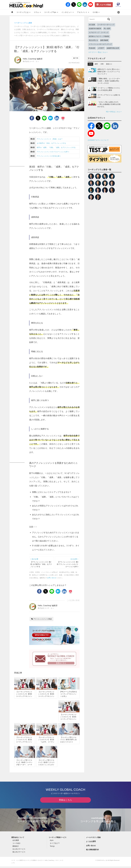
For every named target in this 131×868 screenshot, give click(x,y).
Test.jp (52, 848)
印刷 (76, 58)
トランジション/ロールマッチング (100, 44)
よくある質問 (91, 843)
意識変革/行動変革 (95, 29)
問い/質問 (107, 29)
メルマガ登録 (104, 5)
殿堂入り (109, 64)
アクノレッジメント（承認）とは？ (50, 139)
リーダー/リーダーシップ (106, 25)
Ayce (52, 842)
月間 (102, 64)
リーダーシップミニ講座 (23, 23)
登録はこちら (65, 802)
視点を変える (93, 40)
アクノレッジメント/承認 (41, 619)
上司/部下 (101, 48)
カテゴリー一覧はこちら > (98, 52)
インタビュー (68, 12)
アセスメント (83, 12)
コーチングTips (51, 12)
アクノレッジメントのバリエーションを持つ (53, 152)
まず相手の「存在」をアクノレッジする (51, 143)
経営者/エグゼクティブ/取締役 (99, 36)
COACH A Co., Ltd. (102, 862)
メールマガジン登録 (93, 839)
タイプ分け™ (55, 845)
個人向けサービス (19, 854)
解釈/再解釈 (104, 40)
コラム (37, 12)
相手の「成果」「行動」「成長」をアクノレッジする (56, 147)
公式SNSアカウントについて (98, 140)
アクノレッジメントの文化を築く (49, 156)
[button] (119, 12)
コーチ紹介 (16, 845)
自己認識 (92, 25)
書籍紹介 (16, 848)
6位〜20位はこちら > (114, 112)
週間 (96, 64)
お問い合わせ (52, 578)
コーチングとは (23, 12)
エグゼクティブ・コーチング (99, 32)
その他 (96, 12)
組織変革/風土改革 (113, 48)
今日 (90, 64)
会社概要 (16, 842)
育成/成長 (92, 48)
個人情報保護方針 (92, 851)
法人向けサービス (19, 851)
